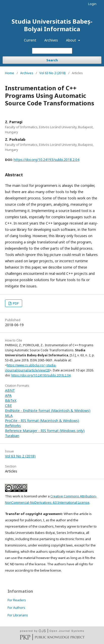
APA (8, 395)
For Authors (16, 608)
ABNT (10, 390)
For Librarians (18, 615)
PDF (15, 303)
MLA (9, 416)
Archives (51, 40)
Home (10, 73)
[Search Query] (52, 51)
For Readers (17, 600)
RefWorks (13, 426)
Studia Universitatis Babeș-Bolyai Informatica (52, 25)
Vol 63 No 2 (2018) (53, 73)
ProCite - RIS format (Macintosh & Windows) (42, 421)
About (72, 40)
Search (52, 60)
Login (92, 4)
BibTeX (11, 400)
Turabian (12, 436)
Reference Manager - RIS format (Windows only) (45, 431)
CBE (8, 405)
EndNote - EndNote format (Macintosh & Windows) (48, 411)
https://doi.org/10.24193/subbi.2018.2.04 (46, 160)
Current (30, 40)
